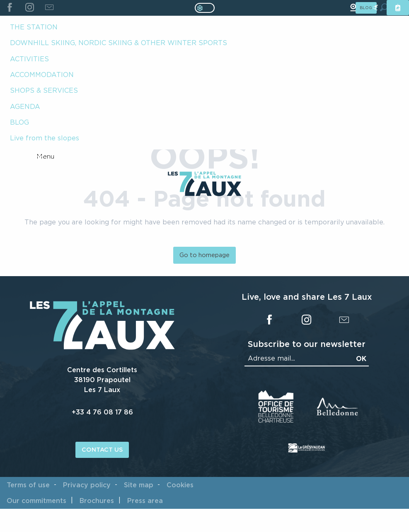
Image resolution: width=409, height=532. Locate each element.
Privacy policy (87, 485)
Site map (139, 485)
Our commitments (36, 501)
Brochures (97, 501)
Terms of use (28, 485)
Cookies (180, 485)
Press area (145, 501)
